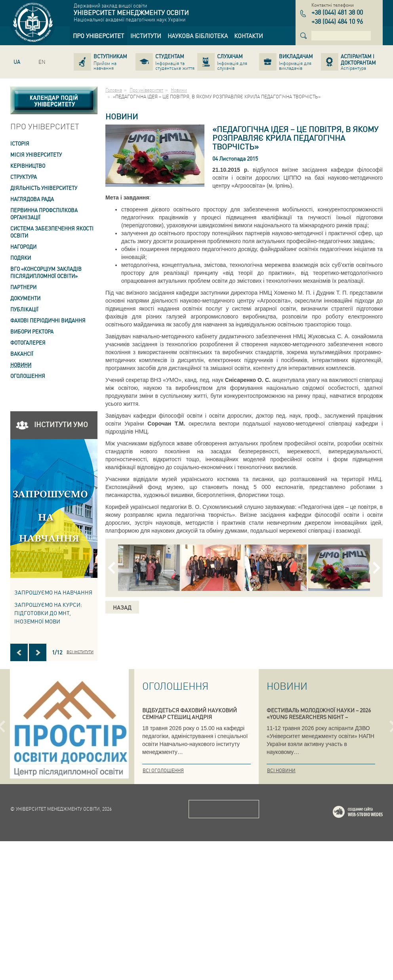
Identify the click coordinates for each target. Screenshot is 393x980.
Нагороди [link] (23, 246)
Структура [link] (24, 177)
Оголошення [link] (28, 376)
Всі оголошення (163, 770)
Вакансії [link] (22, 354)
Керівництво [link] (28, 166)
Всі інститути (80, 652)
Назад (122, 607)
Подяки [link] (21, 258)
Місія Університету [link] (36, 154)
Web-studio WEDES (368, 952)
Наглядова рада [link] (32, 199)
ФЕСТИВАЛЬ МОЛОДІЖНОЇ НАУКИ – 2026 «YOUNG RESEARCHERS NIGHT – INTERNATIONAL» (319, 717)
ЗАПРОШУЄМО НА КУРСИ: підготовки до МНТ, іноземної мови (48, 613)
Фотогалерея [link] (28, 342)
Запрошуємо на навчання (53, 592)
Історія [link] (20, 143)
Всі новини (281, 770)
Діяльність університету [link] (44, 188)
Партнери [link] (23, 287)
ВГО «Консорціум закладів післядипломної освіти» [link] (46, 272)
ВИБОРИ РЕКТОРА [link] (32, 331)
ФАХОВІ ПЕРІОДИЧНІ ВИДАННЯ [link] (48, 320)
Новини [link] (21, 365)
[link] (98, 36)
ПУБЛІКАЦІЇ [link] (24, 309)
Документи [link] (25, 298)
